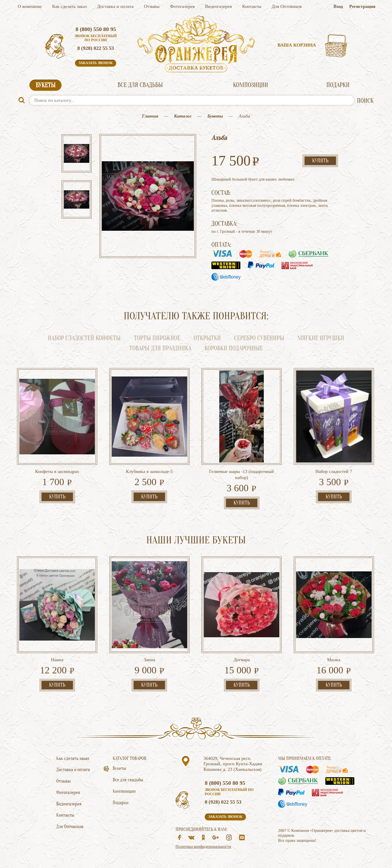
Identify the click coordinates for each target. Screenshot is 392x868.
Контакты (252, 6)
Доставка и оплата (115, 6)
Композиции (251, 85)
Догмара (242, 660)
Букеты (46, 85)
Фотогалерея (182, 6)
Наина (57, 660)
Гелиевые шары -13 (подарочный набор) (242, 474)
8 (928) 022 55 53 (96, 48)
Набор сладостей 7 (334, 471)
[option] (77, 154)
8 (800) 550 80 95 (96, 29)
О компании (30, 6)
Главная (150, 116)
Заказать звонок (96, 63)
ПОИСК (365, 101)
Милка (334, 660)
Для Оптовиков (287, 6)
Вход (338, 6)
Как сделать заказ (69, 6)
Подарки (338, 85)
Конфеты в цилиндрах (57, 471)
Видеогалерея (218, 6)
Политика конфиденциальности (203, 847)
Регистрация (362, 6)
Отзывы (152, 6)
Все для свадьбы (140, 85)
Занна (149, 660)
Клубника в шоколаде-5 (149, 471)
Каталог (183, 116)
